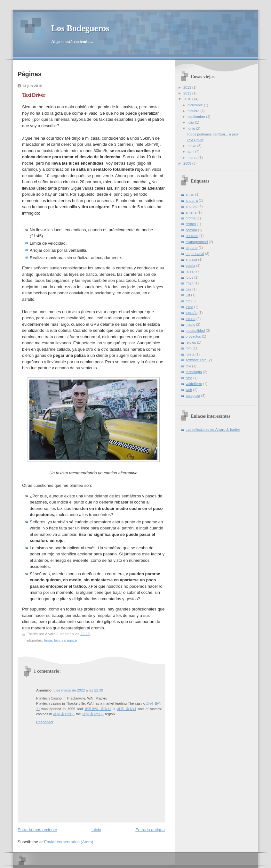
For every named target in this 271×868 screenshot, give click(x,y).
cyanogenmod (197, 242)
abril (191, 151)
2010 (188, 99)
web (189, 390)
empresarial (195, 254)
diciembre (196, 105)
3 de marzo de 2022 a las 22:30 (78, 690)
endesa (191, 259)
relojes (191, 342)
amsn (190, 194)
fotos (189, 277)
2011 (188, 93)
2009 (188, 163)
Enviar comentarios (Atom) (68, 842)
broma (191, 218)
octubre (194, 111)
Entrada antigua (150, 830)
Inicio (96, 830)
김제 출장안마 (64, 714)
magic (190, 324)
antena (191, 212)
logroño (191, 313)
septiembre (197, 117)
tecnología (194, 372)
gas (188, 289)
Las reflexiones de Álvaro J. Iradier (213, 430)
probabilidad (195, 331)
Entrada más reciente (37, 830)
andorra (192, 201)
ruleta (190, 354)
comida (191, 230)
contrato (192, 236)
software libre (196, 360)
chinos (191, 224)
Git (188, 295)
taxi (57, 640)
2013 (188, 87)
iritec (189, 307)
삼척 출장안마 (93, 714)
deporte (191, 248)
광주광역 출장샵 (98, 709)
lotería (191, 319)
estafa (190, 266)
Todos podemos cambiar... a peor (213, 134)
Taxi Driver (34, 95)
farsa (48, 640)
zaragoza (69, 640)
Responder (45, 722)
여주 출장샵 (126, 709)
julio (191, 122)
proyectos (193, 336)
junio (192, 128)
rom (189, 348)
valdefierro (194, 384)
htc (188, 301)
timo (189, 378)
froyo (190, 283)
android (191, 206)
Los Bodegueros (80, 28)
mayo (192, 146)
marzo (193, 158)
